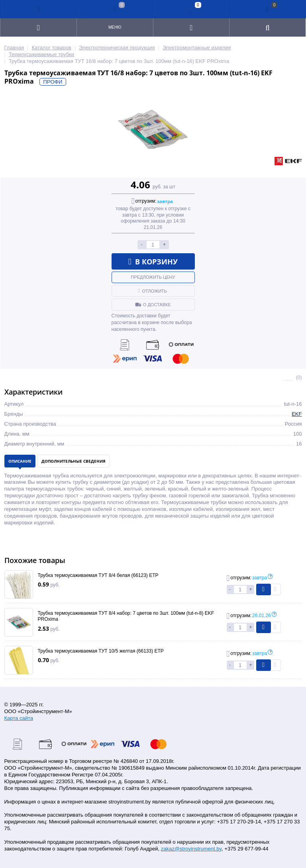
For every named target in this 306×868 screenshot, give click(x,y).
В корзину (153, 262)
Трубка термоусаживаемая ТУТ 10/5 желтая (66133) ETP (101, 651)
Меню (115, 27)
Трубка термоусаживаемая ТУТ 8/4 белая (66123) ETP (98, 575)
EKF (297, 414)
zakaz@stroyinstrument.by (191, 849)
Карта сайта (19, 718)
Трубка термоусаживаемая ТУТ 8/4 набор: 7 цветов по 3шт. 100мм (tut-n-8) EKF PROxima (126, 616)
